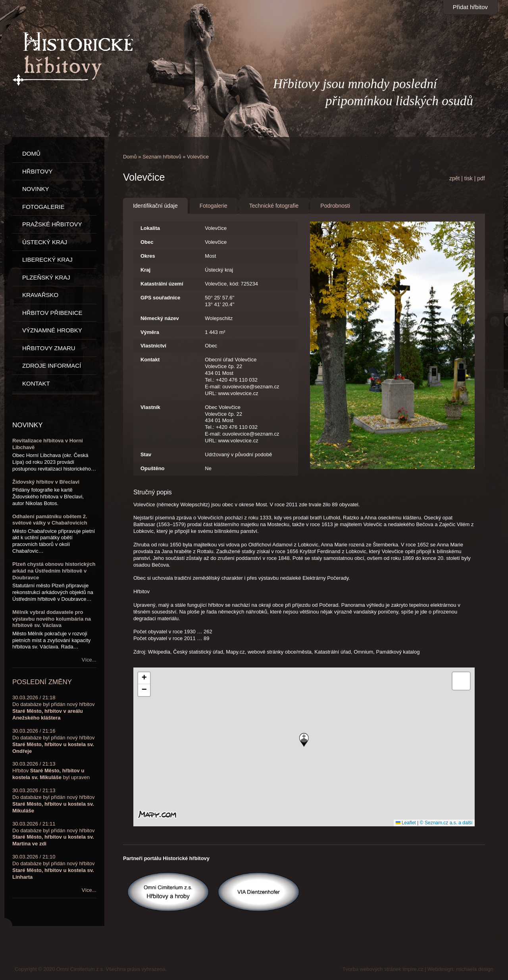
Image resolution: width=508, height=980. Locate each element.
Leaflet (406, 823)
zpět (454, 178)
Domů (130, 157)
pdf (481, 178)
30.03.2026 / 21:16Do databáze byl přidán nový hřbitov (53, 741)
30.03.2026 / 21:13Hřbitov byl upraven (51, 771)
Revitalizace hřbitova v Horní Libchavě (48, 444)
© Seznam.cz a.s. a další (446, 823)
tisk (469, 178)
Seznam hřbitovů (162, 157)
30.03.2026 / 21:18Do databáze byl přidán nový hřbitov (53, 708)
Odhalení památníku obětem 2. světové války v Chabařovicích (50, 520)
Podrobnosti (335, 206)
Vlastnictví (153, 346)
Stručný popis (153, 492)
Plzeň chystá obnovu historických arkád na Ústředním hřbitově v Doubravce (54, 571)
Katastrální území (162, 284)
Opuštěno (153, 468)
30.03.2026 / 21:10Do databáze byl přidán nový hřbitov (53, 867)
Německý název (160, 318)
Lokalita (150, 228)
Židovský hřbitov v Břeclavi (46, 482)
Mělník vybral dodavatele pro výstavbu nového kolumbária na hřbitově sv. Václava (52, 619)
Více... (89, 660)
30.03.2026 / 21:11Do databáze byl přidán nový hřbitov (53, 834)
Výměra (150, 332)
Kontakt (150, 360)
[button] (304, 740)
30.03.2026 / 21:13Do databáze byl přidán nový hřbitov (53, 801)
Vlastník (150, 407)
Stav (146, 454)
